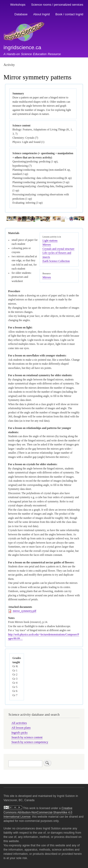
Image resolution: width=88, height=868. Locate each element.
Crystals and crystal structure (58, 249)
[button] (9, 220)
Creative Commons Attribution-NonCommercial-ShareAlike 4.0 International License (38, 812)
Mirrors (47, 245)
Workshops (18, 5)
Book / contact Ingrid (69, 14)
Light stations (50, 241)
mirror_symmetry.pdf (24, 611)
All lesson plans (21, 728)
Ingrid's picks (20, 733)
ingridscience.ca (22, 47)
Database (21, 14)
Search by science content (27, 737)
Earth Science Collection (56, 261)
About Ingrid (42, 14)
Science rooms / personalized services (57, 5)
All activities (19, 723)
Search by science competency (30, 742)
